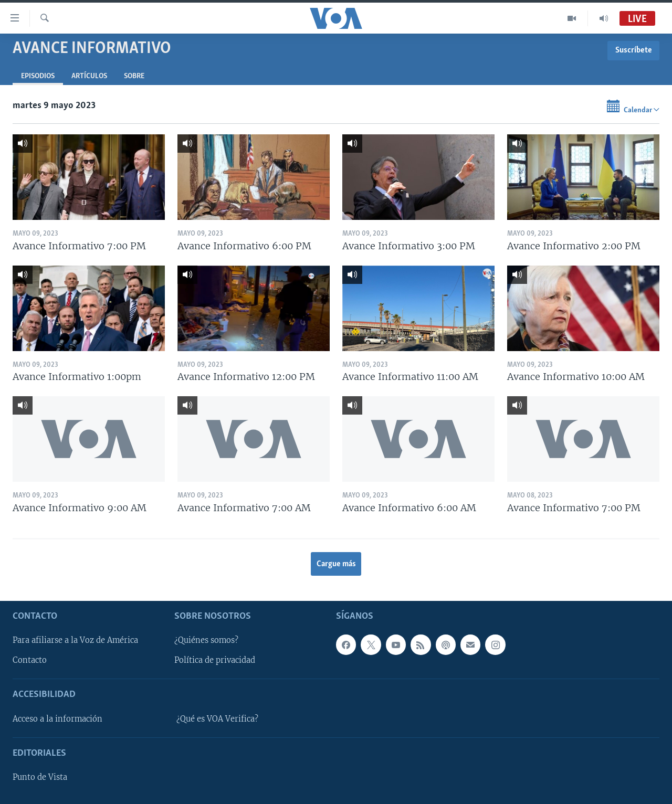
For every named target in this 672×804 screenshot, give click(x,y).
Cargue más (336, 564)
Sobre (134, 76)
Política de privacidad (215, 661)
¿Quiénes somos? (206, 641)
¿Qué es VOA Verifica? (217, 719)
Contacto (30, 661)
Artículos (89, 76)
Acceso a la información (57, 719)
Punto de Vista (40, 777)
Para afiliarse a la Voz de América (75, 641)
